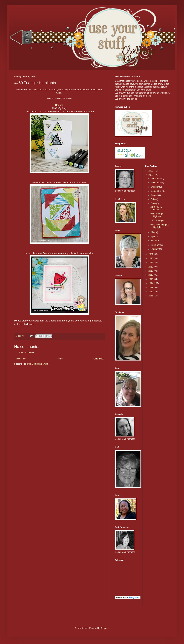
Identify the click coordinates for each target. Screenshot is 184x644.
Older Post (98, 359)
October (155, 187)
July (153, 199)
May (153, 232)
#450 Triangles (157, 220)
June (153, 203)
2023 (151, 171)
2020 (151, 258)
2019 (151, 263)
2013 (151, 288)
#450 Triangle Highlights (157, 215)
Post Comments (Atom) (38, 364)
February (155, 245)
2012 (151, 292)
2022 (151, 175)
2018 (151, 267)
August (155, 195)
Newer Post (21, 359)
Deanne (59, 105)
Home (60, 359)
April (153, 237)
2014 (151, 283)
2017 (151, 271)
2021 (151, 254)
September (156, 191)
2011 (151, 296)
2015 (151, 279)
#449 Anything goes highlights (160, 226)
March (154, 241)
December (156, 179)
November (156, 183)
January (155, 249)
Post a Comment (26, 353)
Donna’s (47, 253)
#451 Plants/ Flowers (156, 208)
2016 (151, 275)
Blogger (105, 628)
